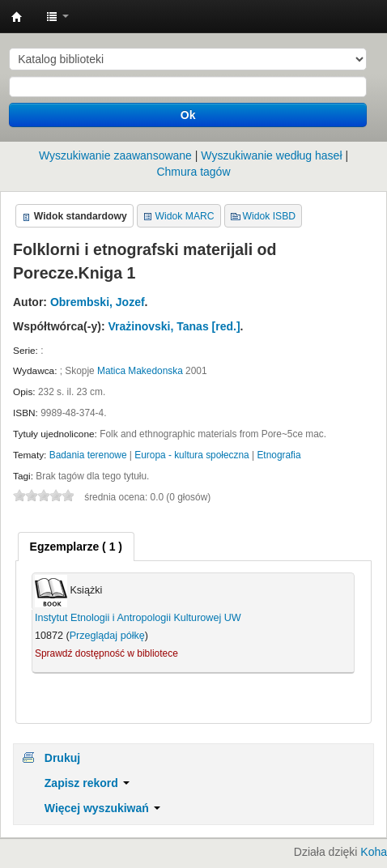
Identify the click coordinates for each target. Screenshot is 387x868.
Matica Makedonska (140, 371)
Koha (374, 852)
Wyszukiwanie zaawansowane (115, 155)
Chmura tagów (193, 172)
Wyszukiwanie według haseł (271, 155)
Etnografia (279, 455)
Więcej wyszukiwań (102, 808)
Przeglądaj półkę (107, 636)
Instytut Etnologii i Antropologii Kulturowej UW (17, 17)
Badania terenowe (88, 455)
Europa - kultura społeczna (191, 455)
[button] (57, 16)
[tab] (76, 547)
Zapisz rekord (87, 783)
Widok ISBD (270, 216)
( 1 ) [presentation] (76, 547)
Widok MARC (185, 216)
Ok (188, 115)
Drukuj (62, 758)
